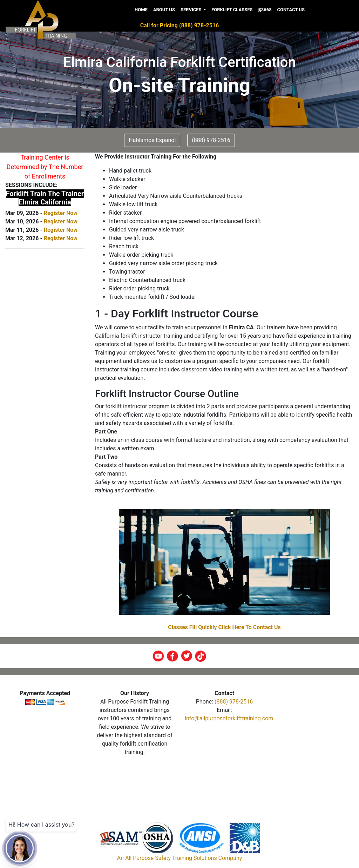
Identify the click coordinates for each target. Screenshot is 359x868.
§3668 (265, 10)
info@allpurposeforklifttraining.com (229, 718)
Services (192, 10)
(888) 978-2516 (234, 702)
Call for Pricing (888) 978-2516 (179, 25)
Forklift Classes (232, 10)
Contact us (291, 10)
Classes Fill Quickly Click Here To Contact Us (224, 627)
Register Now (61, 213)
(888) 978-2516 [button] (211, 140)
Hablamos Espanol (152, 140)
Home (141, 10)
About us (164, 10)
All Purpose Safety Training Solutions (171, 858)
